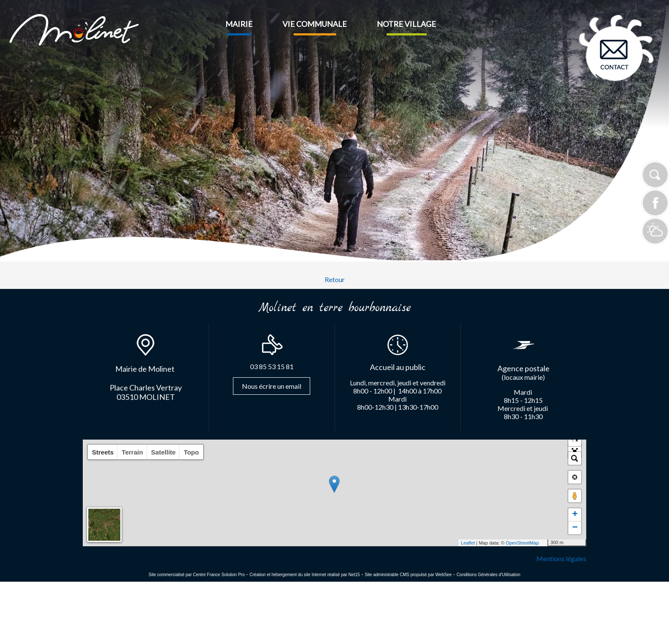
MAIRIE (239, 24)
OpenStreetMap (522, 543)
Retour (335, 279)
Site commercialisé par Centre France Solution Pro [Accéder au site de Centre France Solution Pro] (196, 575)
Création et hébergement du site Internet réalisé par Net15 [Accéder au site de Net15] (305, 575)
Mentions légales (561, 558)
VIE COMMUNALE (315, 24)
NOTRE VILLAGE (406, 24)
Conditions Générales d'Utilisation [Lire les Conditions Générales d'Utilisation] (489, 575)
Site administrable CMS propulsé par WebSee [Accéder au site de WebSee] (408, 575)
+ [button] (575, 515)
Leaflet (468, 543)
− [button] (575, 528)
